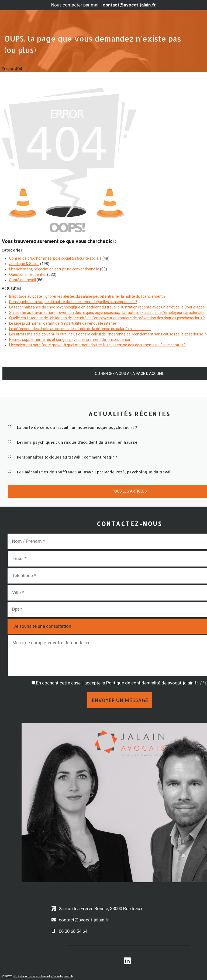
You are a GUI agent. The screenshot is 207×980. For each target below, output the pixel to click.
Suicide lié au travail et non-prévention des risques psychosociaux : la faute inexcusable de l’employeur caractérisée (107, 313)
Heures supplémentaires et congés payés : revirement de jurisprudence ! (70, 340)
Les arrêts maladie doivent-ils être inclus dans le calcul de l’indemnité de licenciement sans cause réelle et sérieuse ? (108, 334)
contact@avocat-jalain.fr (84, 920)
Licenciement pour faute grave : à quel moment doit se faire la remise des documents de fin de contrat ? (97, 345)
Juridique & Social (24, 264)
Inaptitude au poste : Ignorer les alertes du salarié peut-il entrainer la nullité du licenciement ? (87, 296)
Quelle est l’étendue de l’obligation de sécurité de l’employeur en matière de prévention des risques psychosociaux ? (107, 318)
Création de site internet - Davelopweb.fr (44, 976)
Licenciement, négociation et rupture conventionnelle (54, 269)
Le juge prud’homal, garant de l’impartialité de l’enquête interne (63, 323)
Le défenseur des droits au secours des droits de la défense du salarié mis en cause (80, 329)
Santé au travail (23, 280)
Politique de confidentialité (133, 683)
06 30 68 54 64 (73, 931)
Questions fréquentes (28, 274)
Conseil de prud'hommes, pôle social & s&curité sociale (55, 258)
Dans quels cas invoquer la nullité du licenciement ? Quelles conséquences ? (73, 302)
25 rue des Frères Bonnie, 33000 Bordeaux (101, 908)
